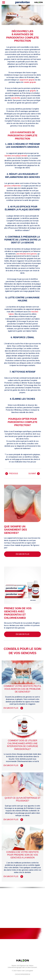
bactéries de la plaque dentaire (16, 156)
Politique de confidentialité (22, 918)
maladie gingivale (30, 82)
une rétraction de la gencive (26, 254)
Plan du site (22, 902)
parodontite (16, 98)
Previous (13, 474)
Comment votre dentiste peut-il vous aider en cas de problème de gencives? (22, 689)
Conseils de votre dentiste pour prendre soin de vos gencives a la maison (22, 855)
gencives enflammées (13, 186)
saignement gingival (27, 80)
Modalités (22, 910)
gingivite (33, 91)
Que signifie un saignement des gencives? (15, 530)
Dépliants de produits (22, 926)
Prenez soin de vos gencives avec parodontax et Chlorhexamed (18, 613)
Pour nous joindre (22, 895)
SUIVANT (32, 474)
